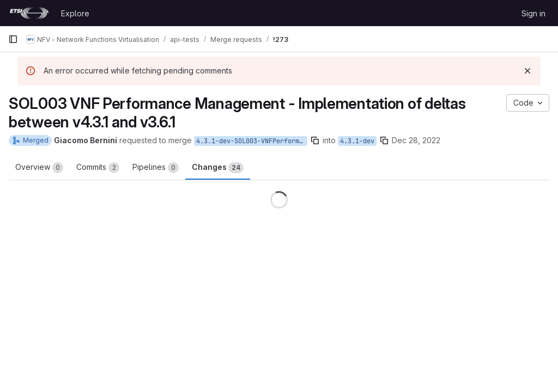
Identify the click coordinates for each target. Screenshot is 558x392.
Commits (98, 168)
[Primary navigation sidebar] (13, 39)
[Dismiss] (527, 71)
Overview (39, 168)
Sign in (533, 13)
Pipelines (156, 168)
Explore (75, 13)
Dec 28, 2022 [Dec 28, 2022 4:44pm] (416, 140)
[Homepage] (29, 13)
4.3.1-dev (357, 141)
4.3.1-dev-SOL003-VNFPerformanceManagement (252, 141)
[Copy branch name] (315, 140)
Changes (218, 168)
